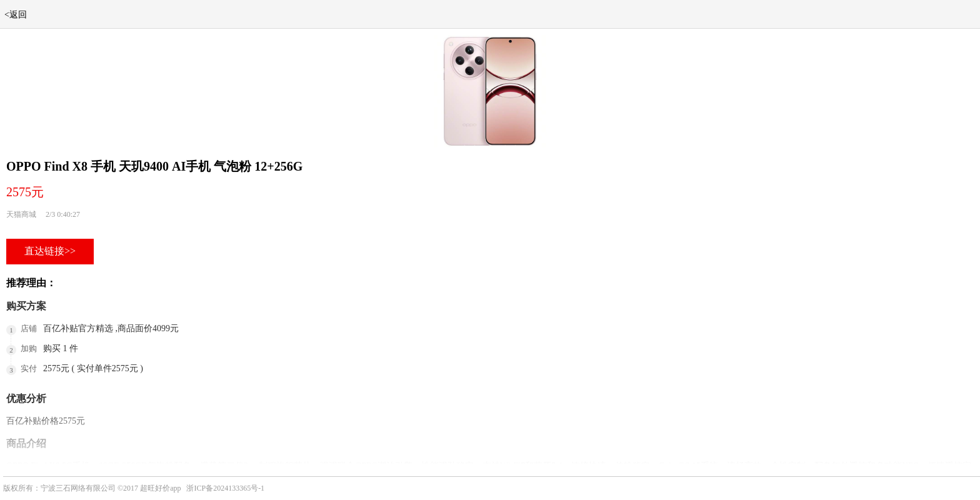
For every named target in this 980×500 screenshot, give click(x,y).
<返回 (16, 15)
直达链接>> (50, 251)
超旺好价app (160, 488)
